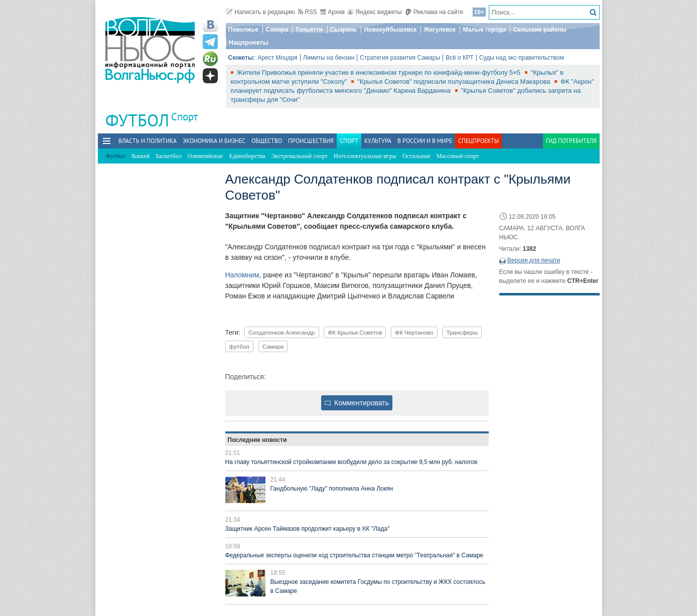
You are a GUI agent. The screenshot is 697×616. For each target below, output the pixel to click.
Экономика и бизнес (214, 141)
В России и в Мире (425, 141)
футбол (239, 346)
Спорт (184, 117)
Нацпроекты (249, 42)
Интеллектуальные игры (365, 156)
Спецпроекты (478, 141)
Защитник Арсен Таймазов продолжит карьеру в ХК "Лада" (308, 529)
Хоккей (140, 156)
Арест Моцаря (277, 58)
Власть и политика (148, 141)
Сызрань (344, 30)
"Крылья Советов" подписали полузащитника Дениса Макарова (455, 82)
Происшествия (311, 141)
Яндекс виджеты (375, 12)
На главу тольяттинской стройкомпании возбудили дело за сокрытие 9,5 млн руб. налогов (352, 462)
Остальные (416, 156)
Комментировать (357, 403)
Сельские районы (540, 30)
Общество (267, 141)
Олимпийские (205, 156)
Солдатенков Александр (282, 332)
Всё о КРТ (460, 58)
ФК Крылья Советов (355, 332)
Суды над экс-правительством (522, 58)
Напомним (242, 275)
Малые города (484, 30)
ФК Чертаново (414, 332)
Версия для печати (534, 260)
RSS (308, 12)
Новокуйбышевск (390, 30)
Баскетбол (169, 156)
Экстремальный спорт (299, 156)
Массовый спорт (458, 156)
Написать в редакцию (260, 12)
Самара (277, 30)
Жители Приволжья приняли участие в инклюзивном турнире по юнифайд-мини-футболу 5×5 (380, 72)
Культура (378, 141)
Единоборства (247, 156)
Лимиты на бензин (329, 58)
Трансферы (462, 332)
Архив (332, 12)
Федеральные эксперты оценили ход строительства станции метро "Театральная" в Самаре (355, 555)
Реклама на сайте (434, 12)
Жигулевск (440, 30)
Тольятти (309, 30)
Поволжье (243, 30)
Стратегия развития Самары (400, 58)
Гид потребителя (571, 141)
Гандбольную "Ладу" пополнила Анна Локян (332, 489)
